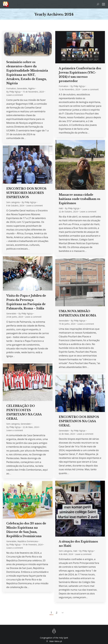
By (13, 92)
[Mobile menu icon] (103, 4)
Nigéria (31, 88)
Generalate (22, 88)
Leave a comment (15, 95)
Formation (11, 88)
